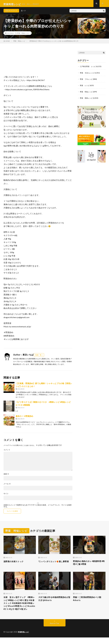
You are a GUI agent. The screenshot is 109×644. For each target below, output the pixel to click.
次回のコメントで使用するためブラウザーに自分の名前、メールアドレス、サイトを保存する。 (38, 507)
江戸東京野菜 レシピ (88, 68)
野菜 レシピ (85, 87)
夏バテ (23, 12)
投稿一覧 (38, 356)
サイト (6, 495)
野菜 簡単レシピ (87, 99)
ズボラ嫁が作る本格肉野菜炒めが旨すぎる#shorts (54, 601)
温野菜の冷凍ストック (15, 563)
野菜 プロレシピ (87, 80)
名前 (6, 475)
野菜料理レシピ (24, 639)
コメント (7, 451)
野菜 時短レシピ (23, 35)
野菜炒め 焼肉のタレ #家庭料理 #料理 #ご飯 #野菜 (89, 564)
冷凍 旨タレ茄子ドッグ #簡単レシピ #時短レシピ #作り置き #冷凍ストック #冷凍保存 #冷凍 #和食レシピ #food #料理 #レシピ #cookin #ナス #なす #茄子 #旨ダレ (20, 607)
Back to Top (54, 630)
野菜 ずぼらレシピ (88, 74)
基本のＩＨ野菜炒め (24, 417)
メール (7, 485)
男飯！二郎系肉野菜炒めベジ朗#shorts (89, 601)
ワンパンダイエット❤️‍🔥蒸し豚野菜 (54, 564)
